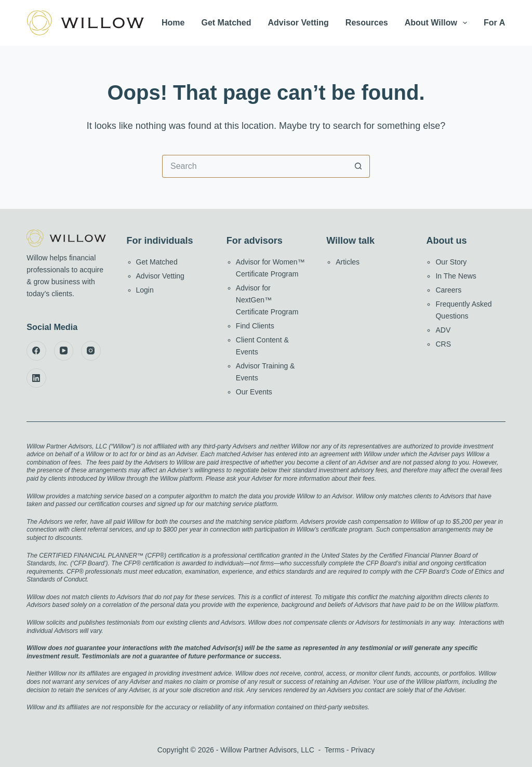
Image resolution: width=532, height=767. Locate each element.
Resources (367, 23)
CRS (443, 344)
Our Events (254, 392)
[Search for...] (255, 166)
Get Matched (226, 23)
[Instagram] (91, 351)
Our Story (451, 262)
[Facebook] (36, 351)
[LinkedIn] (36, 378)
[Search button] (358, 166)
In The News (456, 276)
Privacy (363, 750)
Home (173, 23)
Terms (335, 750)
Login (145, 290)
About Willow (438, 23)
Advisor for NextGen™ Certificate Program (267, 300)
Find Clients (255, 326)
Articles (348, 262)
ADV (443, 330)
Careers (448, 290)
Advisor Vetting (298, 23)
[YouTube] (64, 351)
